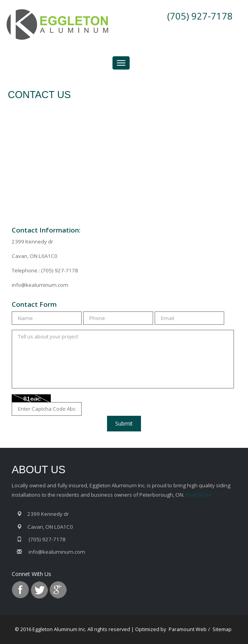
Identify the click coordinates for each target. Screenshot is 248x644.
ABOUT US (39, 470)
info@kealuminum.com (40, 285)
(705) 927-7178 (200, 16)
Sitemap (222, 629)
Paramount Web (188, 629)
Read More (199, 495)
